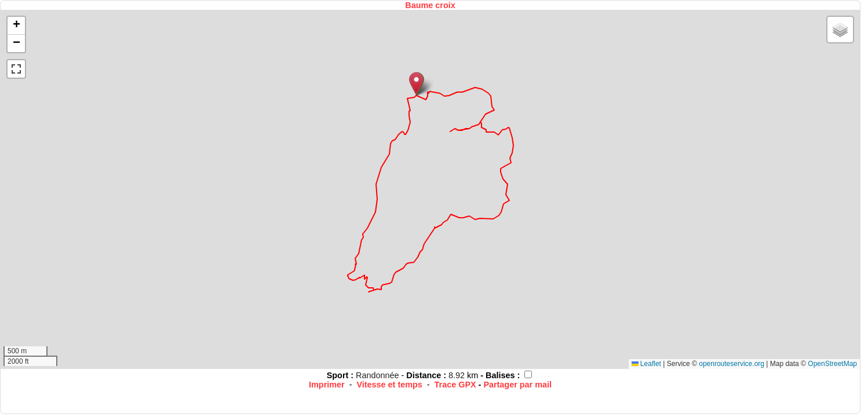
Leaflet (646, 364)
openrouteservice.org (732, 364)
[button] (416, 84)
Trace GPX (455, 385)
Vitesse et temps (389, 385)
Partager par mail (517, 385)
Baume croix (430, 5)
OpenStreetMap (832, 364)
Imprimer (327, 385)
